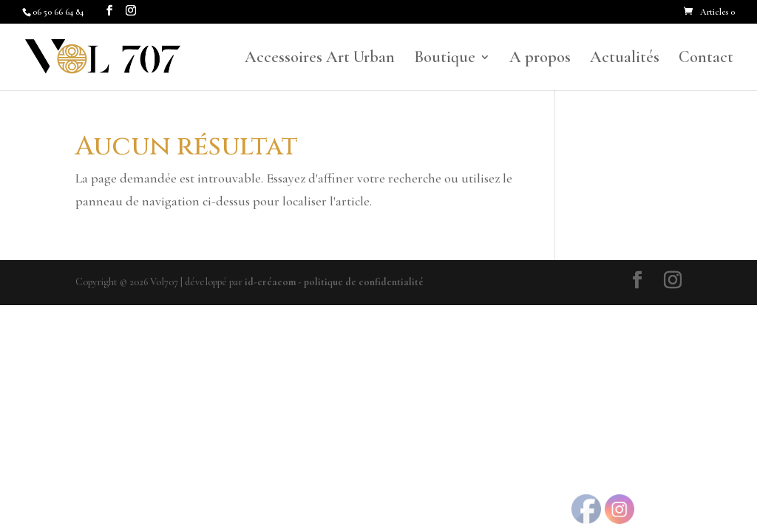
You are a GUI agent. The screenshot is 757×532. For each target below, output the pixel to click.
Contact (706, 59)
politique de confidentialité (364, 282)
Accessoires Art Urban (320, 59)
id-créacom (270, 282)
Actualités (625, 59)
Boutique (445, 59)
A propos (540, 59)
